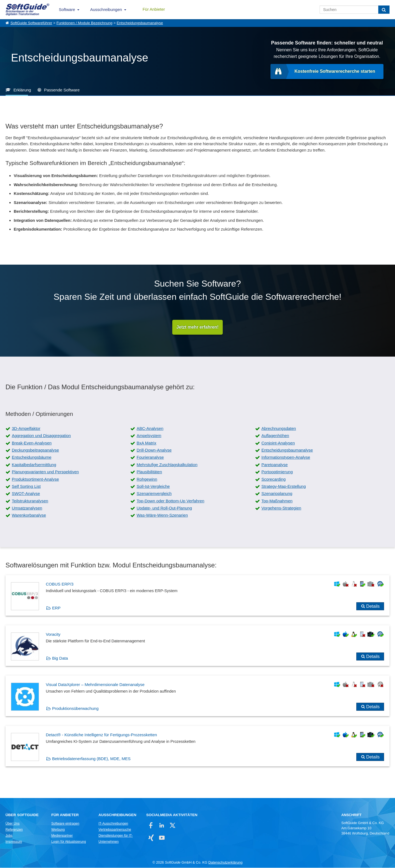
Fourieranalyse (150, 457)
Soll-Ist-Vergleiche (153, 486)
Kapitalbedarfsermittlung (34, 465)
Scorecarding (273, 479)
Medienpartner (62, 836)
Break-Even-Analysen (32, 443)
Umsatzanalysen (27, 508)
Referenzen (14, 830)
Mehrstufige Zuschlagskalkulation (167, 465)
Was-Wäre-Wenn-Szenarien (162, 515)
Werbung (58, 830)
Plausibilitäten (149, 472)
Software (67, 9)
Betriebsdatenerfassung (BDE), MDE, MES (91, 759)
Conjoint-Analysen (278, 443)
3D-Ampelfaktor (26, 428)
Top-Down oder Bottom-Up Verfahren (170, 501)
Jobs (9, 836)
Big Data (60, 658)
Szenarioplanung (277, 494)
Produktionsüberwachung (75, 708)
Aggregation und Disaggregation (41, 436)
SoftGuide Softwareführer (31, 23)
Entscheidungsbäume (32, 457)
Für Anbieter (154, 9)
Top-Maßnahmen (277, 501)
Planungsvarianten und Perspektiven (45, 472)
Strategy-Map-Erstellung (284, 486)
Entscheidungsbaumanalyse (140, 23)
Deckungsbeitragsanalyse (35, 450)
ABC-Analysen (150, 428)
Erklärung (22, 90)
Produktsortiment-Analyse (35, 479)
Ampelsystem (149, 436)
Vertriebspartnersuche (115, 830)
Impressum (14, 842)
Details (373, 606)
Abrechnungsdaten (279, 428)
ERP (56, 608)
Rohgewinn (147, 479)
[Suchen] (384, 10)
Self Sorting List (26, 486)
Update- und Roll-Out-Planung (164, 508)
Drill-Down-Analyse (154, 450)
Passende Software (62, 90)
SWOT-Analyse (26, 494)
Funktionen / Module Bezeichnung (84, 23)
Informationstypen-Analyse (286, 457)
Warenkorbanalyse (29, 515)
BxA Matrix (146, 443)
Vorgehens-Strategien (281, 508)
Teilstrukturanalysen (30, 501)
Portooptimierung (277, 472)
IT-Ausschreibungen (113, 824)
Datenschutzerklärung (225, 863)
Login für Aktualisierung (69, 842)
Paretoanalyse (275, 465)
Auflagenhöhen (275, 436)
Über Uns (12, 824)
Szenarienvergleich (154, 494)
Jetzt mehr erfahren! (198, 327)
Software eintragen (65, 824)
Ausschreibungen (106, 9)
